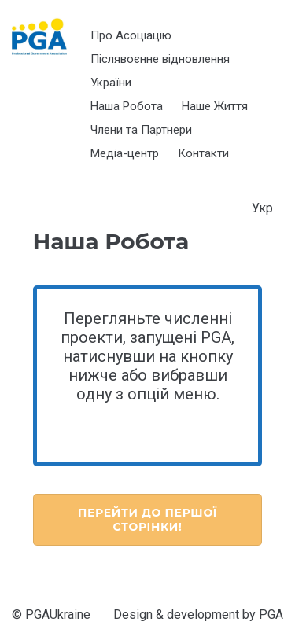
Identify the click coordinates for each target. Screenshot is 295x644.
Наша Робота (127, 106)
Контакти (203, 153)
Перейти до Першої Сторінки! (147, 520)
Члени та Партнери (141, 130)
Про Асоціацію (131, 35)
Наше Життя (215, 106)
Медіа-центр (125, 153)
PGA (271, 615)
